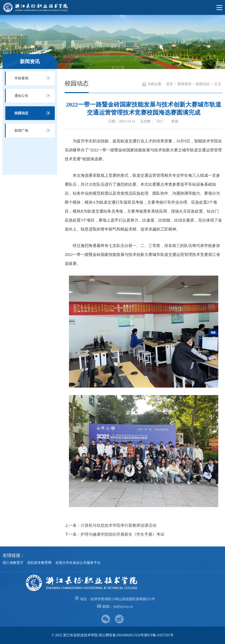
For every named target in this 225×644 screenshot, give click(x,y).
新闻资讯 (184, 84)
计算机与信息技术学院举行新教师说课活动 (118, 525)
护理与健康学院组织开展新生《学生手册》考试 (122, 534)
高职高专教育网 (39, 563)
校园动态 (21, 113)
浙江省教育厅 (13, 563)
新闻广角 (21, 131)
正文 (218, 84)
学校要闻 (21, 78)
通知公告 (21, 96)
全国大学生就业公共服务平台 (78, 563)
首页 (169, 84)
